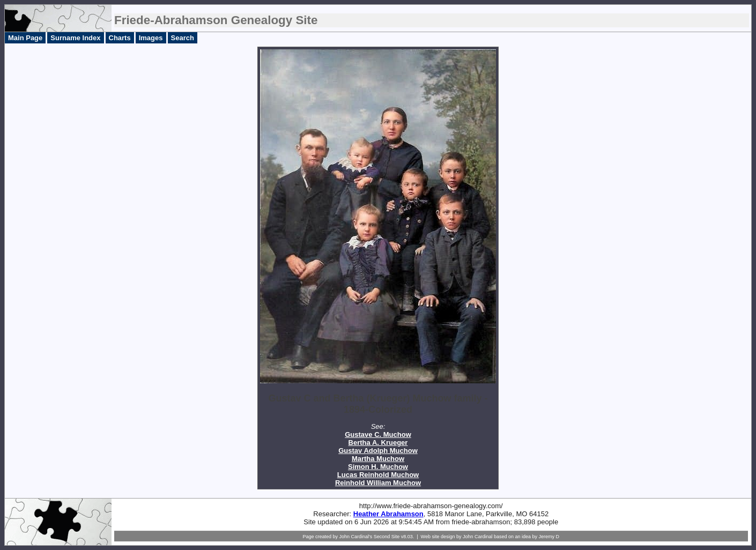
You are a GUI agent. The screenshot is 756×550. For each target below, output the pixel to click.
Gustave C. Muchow (378, 434)
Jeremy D (549, 537)
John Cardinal (478, 537)
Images (151, 38)
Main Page (25, 38)
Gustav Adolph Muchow (378, 451)
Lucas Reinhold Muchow (378, 475)
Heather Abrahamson (388, 514)
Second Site (387, 537)
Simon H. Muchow (378, 467)
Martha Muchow (378, 459)
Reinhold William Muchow (378, 483)
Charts (120, 38)
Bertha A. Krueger (378, 443)
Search (183, 38)
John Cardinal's (355, 537)
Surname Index (75, 38)
